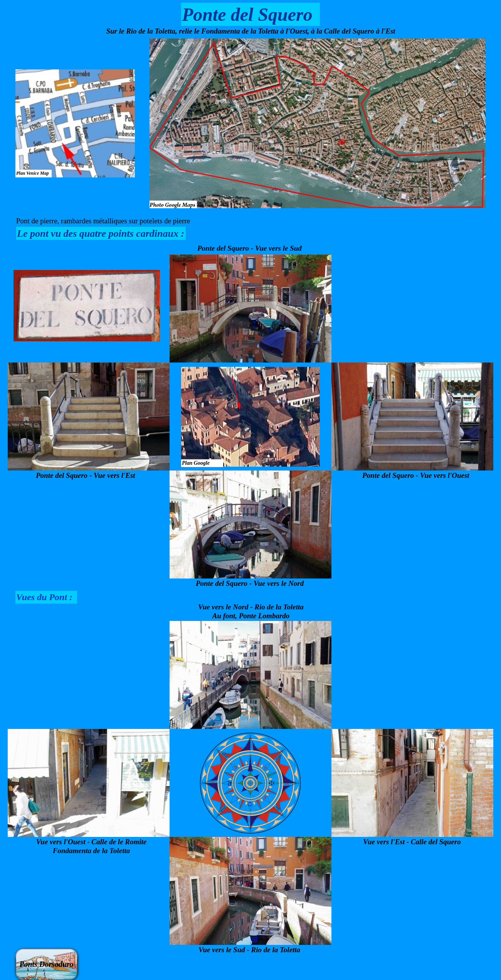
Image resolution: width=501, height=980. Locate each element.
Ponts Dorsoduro (46, 964)
